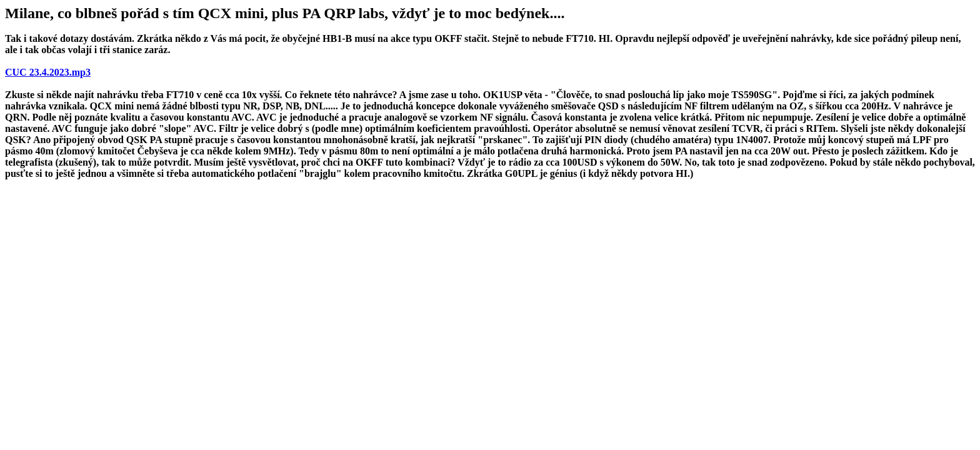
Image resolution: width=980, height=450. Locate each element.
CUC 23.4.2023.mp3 (48, 72)
